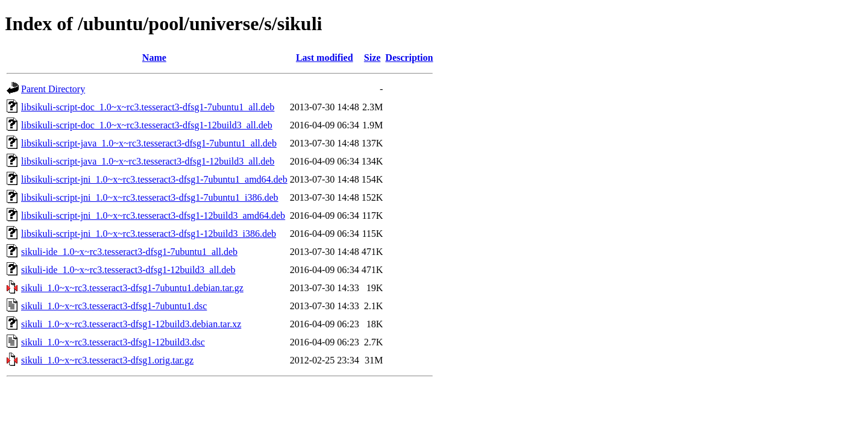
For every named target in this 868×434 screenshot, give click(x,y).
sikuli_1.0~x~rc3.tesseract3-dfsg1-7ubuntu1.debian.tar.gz (132, 288)
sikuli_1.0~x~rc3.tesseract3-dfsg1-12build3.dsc (113, 342)
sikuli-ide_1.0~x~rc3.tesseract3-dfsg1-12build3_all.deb (128, 270)
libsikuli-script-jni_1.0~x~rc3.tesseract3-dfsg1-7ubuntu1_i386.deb (150, 197)
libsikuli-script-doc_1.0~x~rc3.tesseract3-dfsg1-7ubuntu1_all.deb (148, 107)
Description (409, 58)
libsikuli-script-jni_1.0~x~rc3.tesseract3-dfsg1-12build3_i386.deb (149, 234)
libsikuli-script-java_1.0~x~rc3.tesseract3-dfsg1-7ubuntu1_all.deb (149, 143)
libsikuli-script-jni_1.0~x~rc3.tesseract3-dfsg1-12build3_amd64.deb (153, 215)
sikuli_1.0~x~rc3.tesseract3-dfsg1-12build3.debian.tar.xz (131, 324)
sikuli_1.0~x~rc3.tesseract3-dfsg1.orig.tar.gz (107, 360)
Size (373, 58)
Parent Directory (53, 89)
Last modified (325, 58)
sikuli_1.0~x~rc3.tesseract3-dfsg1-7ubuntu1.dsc (114, 306)
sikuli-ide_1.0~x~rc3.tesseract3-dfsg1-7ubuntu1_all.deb (129, 252)
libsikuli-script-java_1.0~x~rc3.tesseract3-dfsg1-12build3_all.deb (148, 161)
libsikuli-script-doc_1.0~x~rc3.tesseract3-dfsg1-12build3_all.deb (147, 125)
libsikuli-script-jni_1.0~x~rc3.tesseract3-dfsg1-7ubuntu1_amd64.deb (154, 179)
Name (154, 58)
